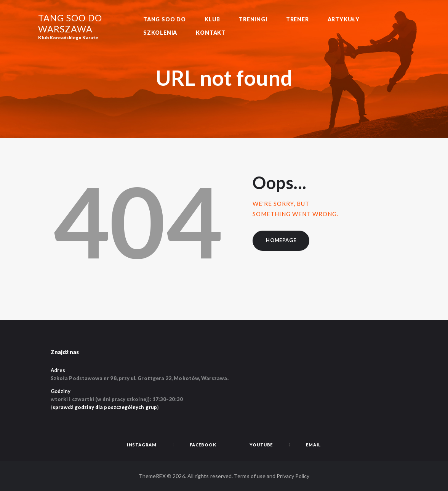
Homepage (281, 240)
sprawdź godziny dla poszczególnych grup (105, 407)
